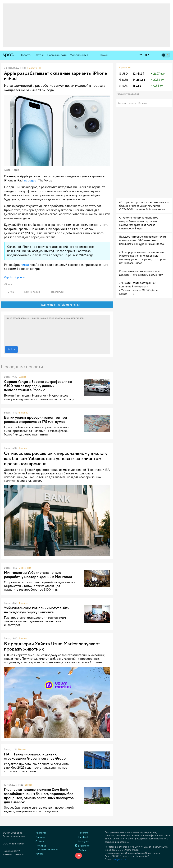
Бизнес (22, 377)
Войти (11, 350)
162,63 (137, 86)
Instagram (82, 841)
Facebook (82, 837)
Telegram (82, 833)
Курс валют (125, 68)
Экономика (25, 568)
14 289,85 (139, 80)
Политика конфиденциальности (47, 848)
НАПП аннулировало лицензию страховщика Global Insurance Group (35, 756)
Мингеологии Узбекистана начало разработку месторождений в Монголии (38, 575)
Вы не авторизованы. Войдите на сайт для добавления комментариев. (57, 330)
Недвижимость (57, 55)
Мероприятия (79, 55)
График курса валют (129, 94)
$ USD (123, 74)
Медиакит (132, 103)
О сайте (40, 841)
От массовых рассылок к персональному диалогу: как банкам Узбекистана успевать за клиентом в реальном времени (56, 459)
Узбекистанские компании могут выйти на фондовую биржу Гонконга (37, 610)
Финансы (23, 413)
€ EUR (124, 80)
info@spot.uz (119, 859)
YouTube (81, 850)
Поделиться (55, 292)
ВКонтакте (82, 846)
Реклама (122, 103)
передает (31, 180)
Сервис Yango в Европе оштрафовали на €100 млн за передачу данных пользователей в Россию (38, 386)
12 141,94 (138, 74)
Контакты (143, 103)
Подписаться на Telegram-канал (57, 305)
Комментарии (30, 292)
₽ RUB (123, 86)
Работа (39, 854)
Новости (25, 55)
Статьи (39, 55)
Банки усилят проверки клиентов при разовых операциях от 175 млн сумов (35, 420)
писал (25, 265)
